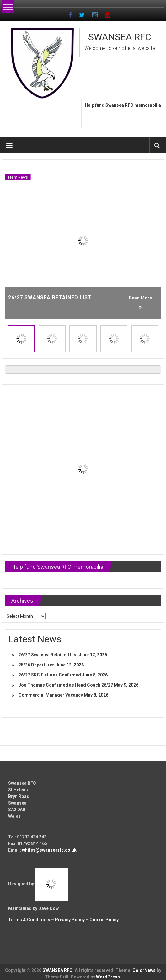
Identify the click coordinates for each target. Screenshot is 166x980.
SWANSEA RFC (120, 37)
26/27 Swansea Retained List (50, 297)
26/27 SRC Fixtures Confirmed (50, 675)
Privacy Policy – (72, 920)
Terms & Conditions (29, 920)
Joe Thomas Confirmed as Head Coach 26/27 (66, 685)
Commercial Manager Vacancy (51, 695)
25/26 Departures (37, 665)
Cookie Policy (104, 920)
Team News (18, 177)
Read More (140, 302)
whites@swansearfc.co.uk (49, 850)
